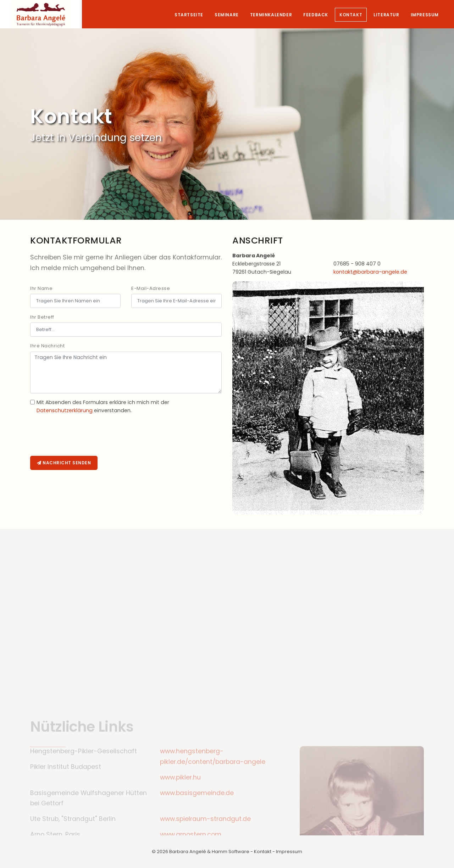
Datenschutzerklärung (65, 410)
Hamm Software (231, 852)
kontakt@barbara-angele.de (370, 272)
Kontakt (351, 15)
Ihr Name (41, 288)
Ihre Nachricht (47, 346)
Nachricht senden (64, 463)
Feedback (316, 15)
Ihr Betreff (42, 317)
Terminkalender (271, 15)
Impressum (425, 15)
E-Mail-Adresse (151, 288)
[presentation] (84, 437)
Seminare (227, 15)
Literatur (386, 15)
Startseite (189, 15)
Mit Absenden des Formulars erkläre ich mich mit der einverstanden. (103, 406)
